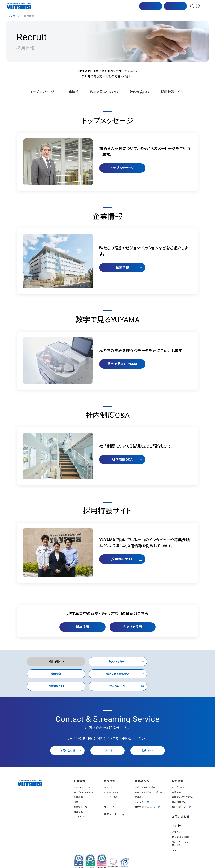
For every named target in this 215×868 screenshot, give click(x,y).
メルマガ (109, 741)
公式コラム (150, 741)
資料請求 (139, 788)
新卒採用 (81, 627)
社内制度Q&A (140, 92)
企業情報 (72, 92)
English (176, 841)
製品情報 (108, 772)
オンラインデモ (109, 783)
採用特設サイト (173, 92)
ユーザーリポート (111, 788)
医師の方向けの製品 (145, 778)
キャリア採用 (134, 627)
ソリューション (77, 807)
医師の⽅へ (142, 772)
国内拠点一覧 (77, 798)
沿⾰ (72, 793)
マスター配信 (150, 6)
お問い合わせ (175, 6)
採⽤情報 (178, 772)
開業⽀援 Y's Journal (146, 798)
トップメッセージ (41, 92)
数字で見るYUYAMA (104, 92)
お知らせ (176, 823)
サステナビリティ (113, 805)
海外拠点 (75, 802)
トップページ (13, 16)
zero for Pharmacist (81, 783)
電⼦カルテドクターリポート (148, 783)
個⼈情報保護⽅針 (181, 828)
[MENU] (205, 7)
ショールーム (108, 778)
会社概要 (75, 788)
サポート (108, 798)
